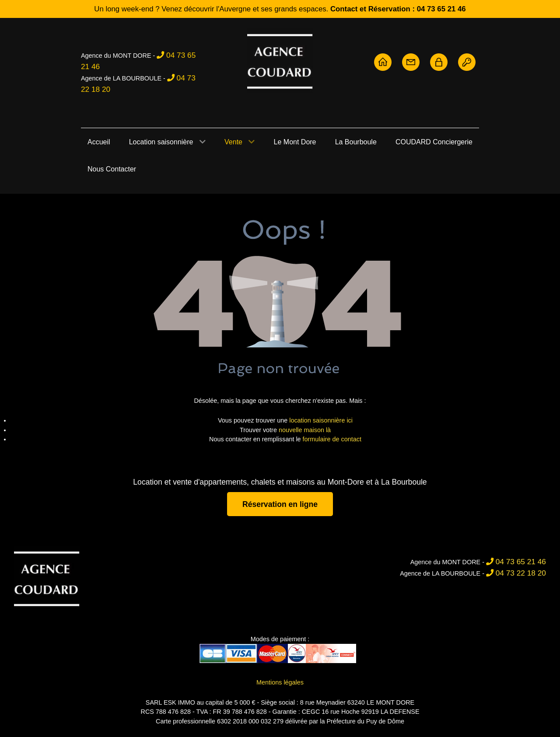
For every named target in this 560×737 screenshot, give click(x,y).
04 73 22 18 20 (521, 573)
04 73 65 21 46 (521, 562)
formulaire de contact (332, 439)
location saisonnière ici (321, 420)
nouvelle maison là (305, 430)
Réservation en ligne (280, 504)
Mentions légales (280, 682)
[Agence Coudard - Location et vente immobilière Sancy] (280, 61)
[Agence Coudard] (47, 578)
